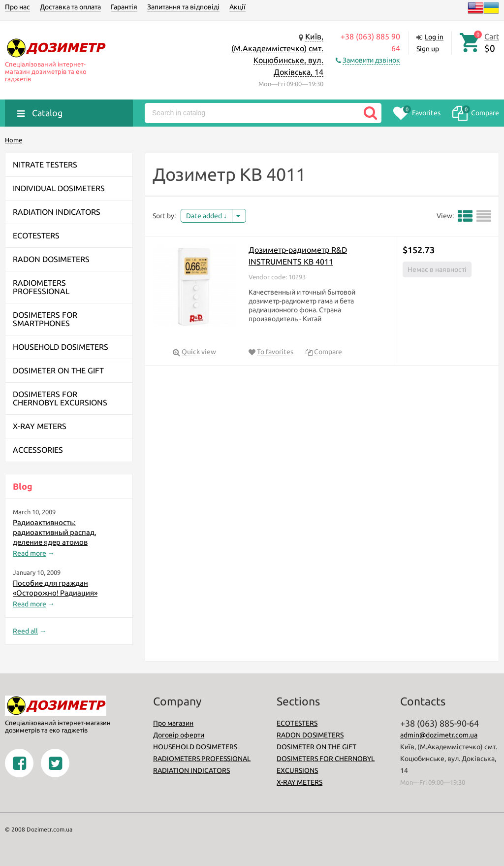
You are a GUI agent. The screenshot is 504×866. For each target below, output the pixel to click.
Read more (30, 553)
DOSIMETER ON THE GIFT (316, 747)
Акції (237, 7)
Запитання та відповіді (183, 7)
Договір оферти (179, 735)
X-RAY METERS (299, 782)
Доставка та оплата (70, 7)
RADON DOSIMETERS (310, 735)
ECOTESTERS (297, 723)
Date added (206, 216)
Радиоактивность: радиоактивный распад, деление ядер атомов (55, 532)
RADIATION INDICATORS (191, 770)
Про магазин (173, 723)
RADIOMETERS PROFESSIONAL (202, 759)
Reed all (25, 631)
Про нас (17, 7)
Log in (434, 37)
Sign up (428, 49)
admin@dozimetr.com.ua (439, 735)
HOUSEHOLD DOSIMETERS (195, 747)
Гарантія (124, 7)
